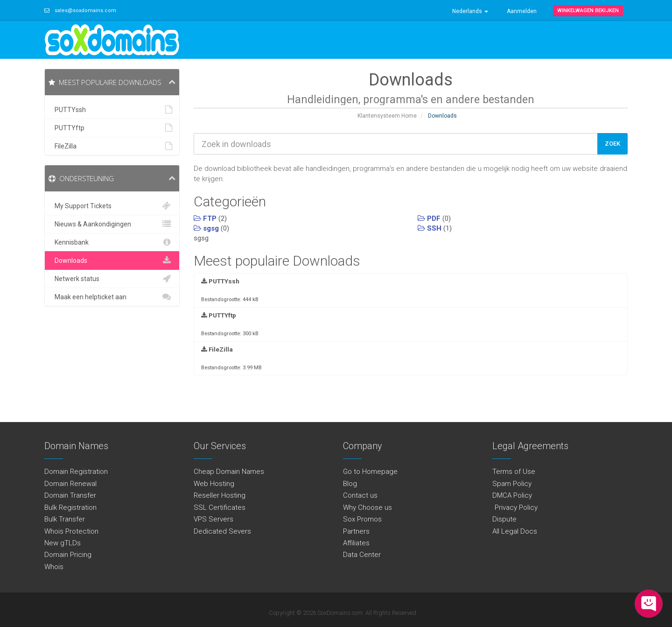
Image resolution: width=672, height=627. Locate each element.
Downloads (112, 261)
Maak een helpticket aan (112, 297)
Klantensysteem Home (387, 116)
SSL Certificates (220, 507)
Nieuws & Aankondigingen (112, 224)
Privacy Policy (515, 507)
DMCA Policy (512, 495)
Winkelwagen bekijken (588, 11)
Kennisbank (112, 242)
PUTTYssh (112, 110)
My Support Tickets (112, 206)
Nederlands (470, 11)
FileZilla (112, 146)
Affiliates (356, 543)
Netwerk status (112, 279)
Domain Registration (76, 472)
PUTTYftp (112, 128)
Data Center (362, 555)
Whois (54, 567)
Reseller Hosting (220, 495)
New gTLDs (63, 543)
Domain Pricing (68, 555)
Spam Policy (512, 484)
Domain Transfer (70, 495)
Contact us (360, 495)
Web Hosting (214, 484)
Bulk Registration (70, 507)
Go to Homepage (370, 472)
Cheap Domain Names (229, 472)
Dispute (504, 519)
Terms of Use (514, 472)
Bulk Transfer (65, 519)
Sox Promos (362, 519)
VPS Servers (213, 519)
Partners (356, 531)
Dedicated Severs (222, 531)
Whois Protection (71, 531)
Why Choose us (367, 507)
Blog (350, 484)
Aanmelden (522, 11)
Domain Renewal (70, 484)
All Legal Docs (515, 531)
